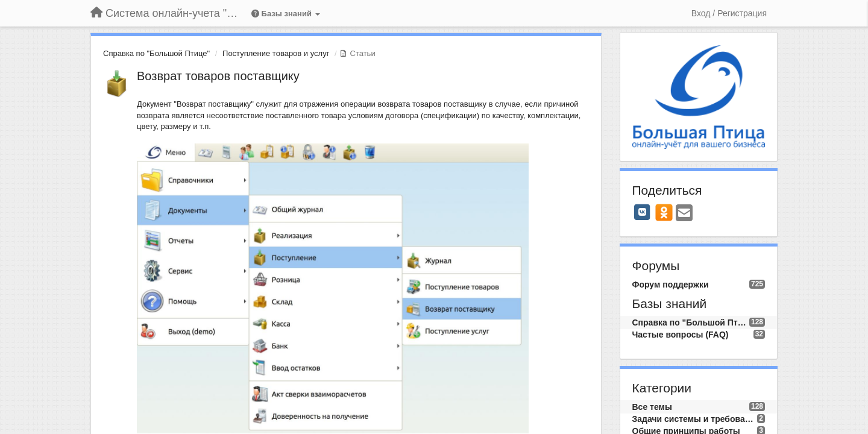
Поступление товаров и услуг (276, 53)
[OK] (664, 212)
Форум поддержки (671, 285)
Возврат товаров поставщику (218, 76)
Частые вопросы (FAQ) (681, 335)
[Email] (684, 214)
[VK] (643, 212)
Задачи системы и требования (695, 419)
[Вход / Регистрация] (729, 13)
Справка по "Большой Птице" (156, 53)
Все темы (652, 407)
